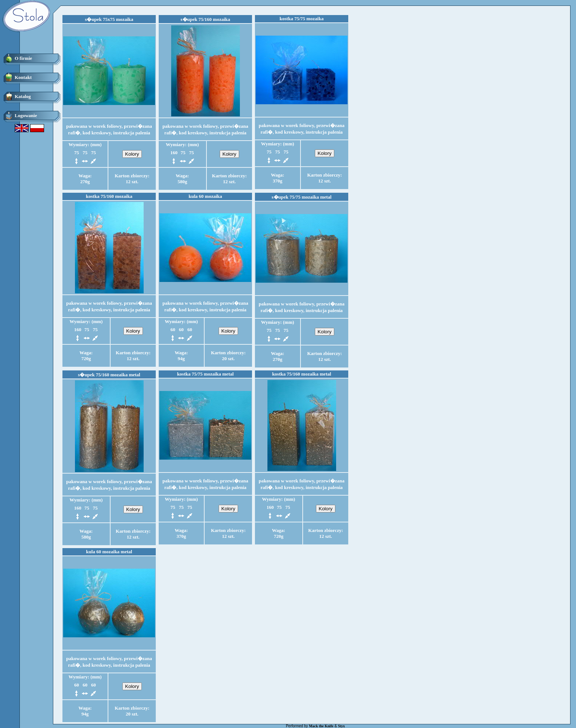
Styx (341, 726)
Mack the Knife (321, 726)
